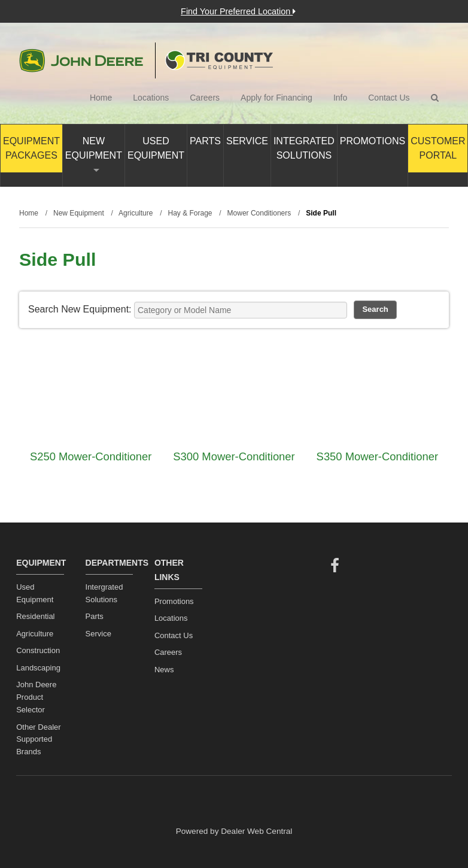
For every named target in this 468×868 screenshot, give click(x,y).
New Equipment (94, 154)
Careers (205, 98)
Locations (151, 98)
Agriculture (35, 634)
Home (101, 98)
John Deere (81, 60)
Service (247, 141)
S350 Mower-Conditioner (377, 456)
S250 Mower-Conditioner (91, 456)
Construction (38, 650)
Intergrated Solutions (104, 593)
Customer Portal (438, 148)
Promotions (373, 141)
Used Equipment (156, 148)
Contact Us (389, 98)
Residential (35, 616)
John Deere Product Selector (36, 697)
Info (340, 98)
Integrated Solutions (304, 148)
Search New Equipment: (80, 309)
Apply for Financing (276, 98)
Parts (205, 141)
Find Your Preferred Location (238, 11)
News (164, 670)
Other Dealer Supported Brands (38, 740)
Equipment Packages (31, 148)
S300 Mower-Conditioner (234, 456)
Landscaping (38, 668)
